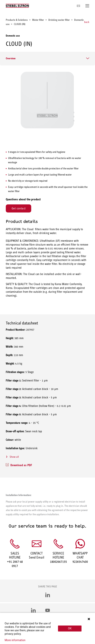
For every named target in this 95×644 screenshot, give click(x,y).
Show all (14, 457)
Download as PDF (21, 465)
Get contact (18, 208)
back (87, 22)
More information (15, 640)
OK (70, 628)
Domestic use (13, 36)
